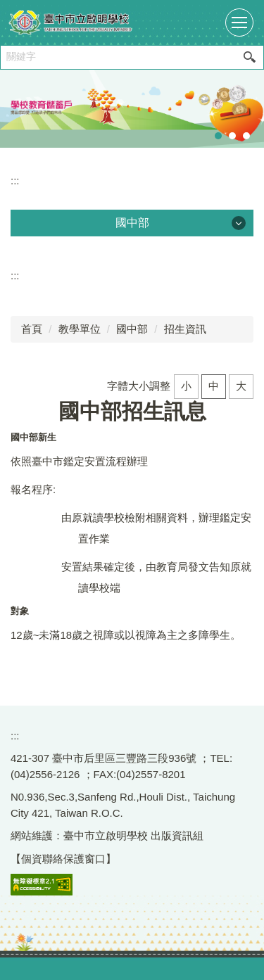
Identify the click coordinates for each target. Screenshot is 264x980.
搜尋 (249, 57)
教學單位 (80, 329)
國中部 (132, 329)
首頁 (32, 329)
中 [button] (214, 386)
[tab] (218, 136)
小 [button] (186, 386)
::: (15, 180)
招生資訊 (185, 329)
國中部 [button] (132, 223)
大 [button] (241, 386)
